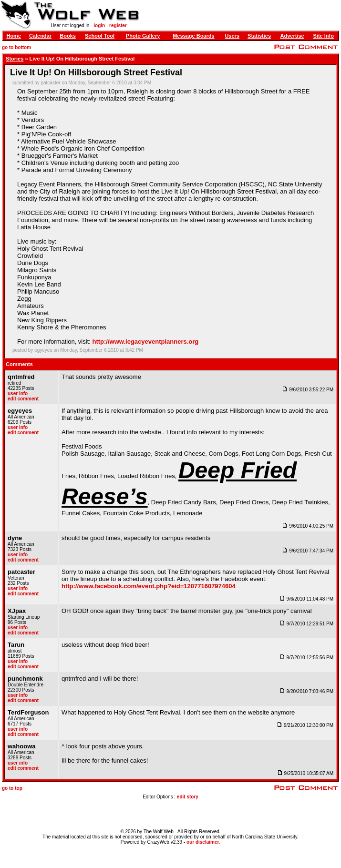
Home (14, 36)
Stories (15, 59)
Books (68, 36)
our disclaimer (203, 842)
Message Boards (193, 36)
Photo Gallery (143, 36)
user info (18, 393)
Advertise (292, 36)
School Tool (100, 36)
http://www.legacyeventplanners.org (146, 342)
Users (232, 36)
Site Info (324, 36)
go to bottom (16, 47)
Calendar (40, 36)
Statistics (259, 36)
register (118, 26)
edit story (188, 797)
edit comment (23, 399)
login (99, 26)
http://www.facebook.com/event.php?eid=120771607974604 (149, 586)
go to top (12, 788)
